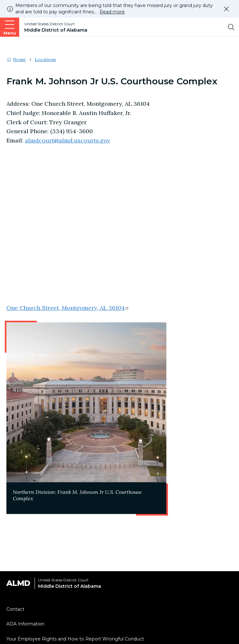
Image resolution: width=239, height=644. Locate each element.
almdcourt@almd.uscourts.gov (68, 140)
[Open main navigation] (10, 27)
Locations (45, 59)
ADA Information (25, 624)
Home (20, 59)
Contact (15, 609)
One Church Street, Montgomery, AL (68, 308)
